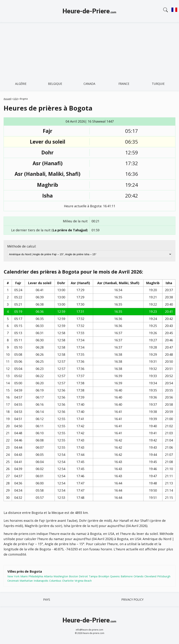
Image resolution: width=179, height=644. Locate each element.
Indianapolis (41, 581)
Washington (61, 576)
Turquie (158, 84)
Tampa (93, 576)
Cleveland (150, 576)
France (124, 84)
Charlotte (68, 581)
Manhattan (26, 581)
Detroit (83, 576)
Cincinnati (13, 581)
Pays (47, 600)
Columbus (55, 581)
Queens (115, 576)
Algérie (21, 84)
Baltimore (127, 576)
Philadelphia (36, 576)
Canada (89, 84)
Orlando (139, 576)
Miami (24, 576)
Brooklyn (104, 576)
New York (13, 576)
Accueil (7, 99)
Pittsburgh (164, 576)
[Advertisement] (89, 50)
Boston (73, 576)
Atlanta (48, 576)
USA (16, 99)
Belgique (55, 84)
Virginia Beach (83, 581)
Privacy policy (132, 600)
